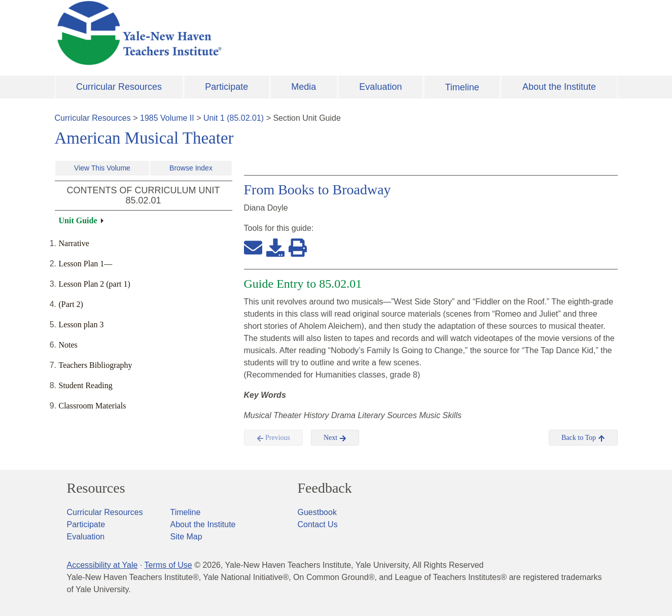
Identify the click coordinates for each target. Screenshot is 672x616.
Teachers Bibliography (96, 365)
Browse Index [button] (191, 168)
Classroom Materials (93, 406)
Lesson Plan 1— (86, 264)
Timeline (462, 87)
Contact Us (318, 524)
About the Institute (559, 87)
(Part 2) (71, 304)
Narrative (74, 243)
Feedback (325, 488)
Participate (226, 87)
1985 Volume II (167, 118)
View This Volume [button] (102, 168)
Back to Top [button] (583, 438)
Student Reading (86, 385)
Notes (68, 345)
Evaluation (380, 87)
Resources (96, 488)
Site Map (186, 537)
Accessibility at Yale (102, 565)
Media (304, 87)
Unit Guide (78, 220)
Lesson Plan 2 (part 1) (95, 284)
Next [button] (335, 438)
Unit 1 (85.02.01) (234, 118)
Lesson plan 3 (81, 324)
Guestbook (317, 512)
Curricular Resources (119, 87)
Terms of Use (168, 565)
